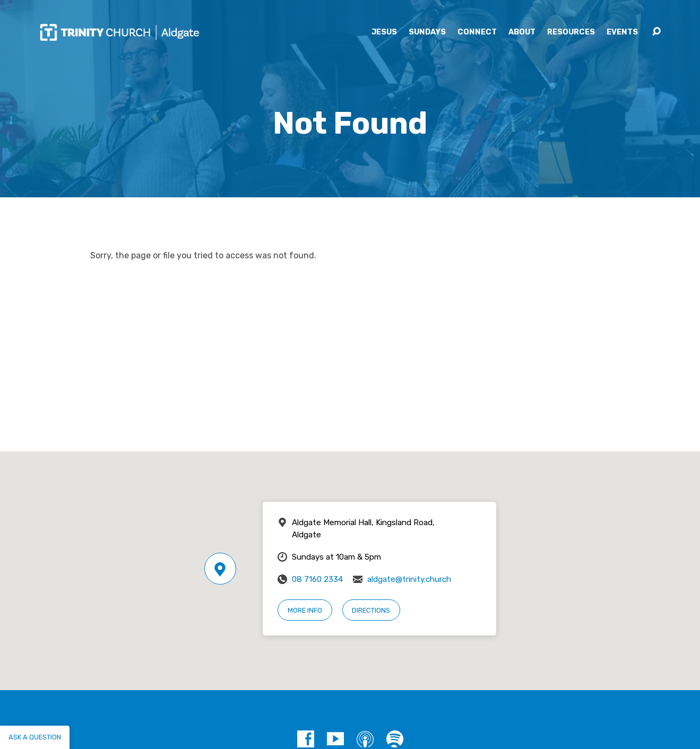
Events (622, 32)
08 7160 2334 (317, 579)
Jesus (384, 32)
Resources (571, 32)
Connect (477, 32)
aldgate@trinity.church (409, 579)
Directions (371, 610)
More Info (305, 610)
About (522, 32)
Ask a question (35, 737)
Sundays (427, 32)
